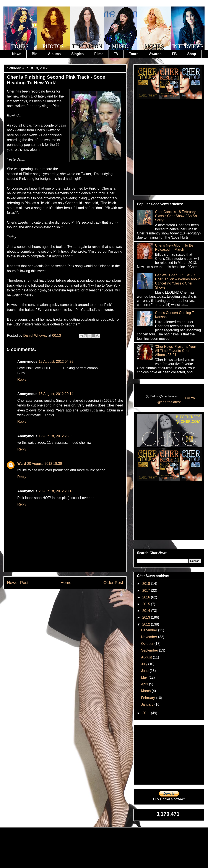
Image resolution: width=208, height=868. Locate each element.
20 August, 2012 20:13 (56, 491)
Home (66, 583)
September (150, 650)
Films (99, 54)
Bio (35, 54)
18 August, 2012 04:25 (56, 362)
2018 (147, 584)
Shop (192, 54)
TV (116, 54)
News (17, 54)
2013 (147, 617)
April (145, 684)
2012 (147, 624)
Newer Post (18, 583)
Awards (155, 54)
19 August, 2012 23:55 (56, 436)
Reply (22, 380)
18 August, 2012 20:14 (56, 394)
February (148, 698)
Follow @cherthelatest (176, 400)
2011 (147, 713)
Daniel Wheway (36, 336)
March (146, 691)
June (145, 671)
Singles (77, 54)
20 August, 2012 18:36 (44, 464)
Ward (22, 464)
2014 (147, 611)
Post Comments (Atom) (76, 599)
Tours (134, 54)
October (148, 644)
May (145, 677)
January (148, 705)
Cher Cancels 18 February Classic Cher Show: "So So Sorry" (176, 216)
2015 (147, 604)
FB (174, 54)
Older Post (113, 583)
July (145, 664)
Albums (54, 54)
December (149, 630)
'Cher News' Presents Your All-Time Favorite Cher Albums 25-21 (175, 351)
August (147, 657)
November (149, 637)
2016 (147, 597)
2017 (147, 591)
